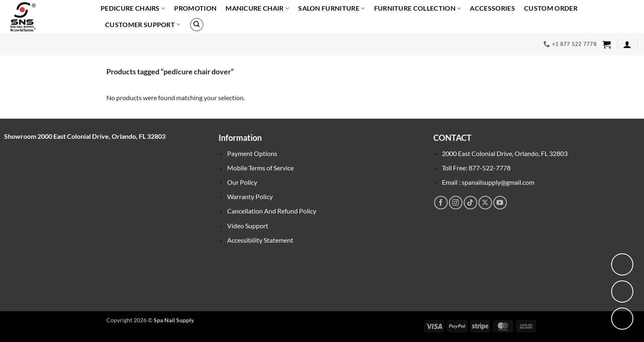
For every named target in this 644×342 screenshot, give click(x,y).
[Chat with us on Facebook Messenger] (622, 292)
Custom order (551, 8)
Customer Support (143, 25)
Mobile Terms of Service (260, 168)
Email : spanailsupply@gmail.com (488, 182)
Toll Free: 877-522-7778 (476, 168)
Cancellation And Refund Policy (272, 211)
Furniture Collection (418, 8)
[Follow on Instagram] (456, 203)
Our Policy (242, 182)
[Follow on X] (485, 203)
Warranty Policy (250, 196)
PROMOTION (195, 8)
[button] (607, 44)
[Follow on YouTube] (500, 203)
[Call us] (622, 319)
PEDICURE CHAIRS (133, 8)
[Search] (197, 25)
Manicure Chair (257, 8)
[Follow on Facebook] (441, 203)
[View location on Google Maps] (622, 264)
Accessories (492, 8)
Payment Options (252, 153)
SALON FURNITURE (331, 8)
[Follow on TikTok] (470, 203)
